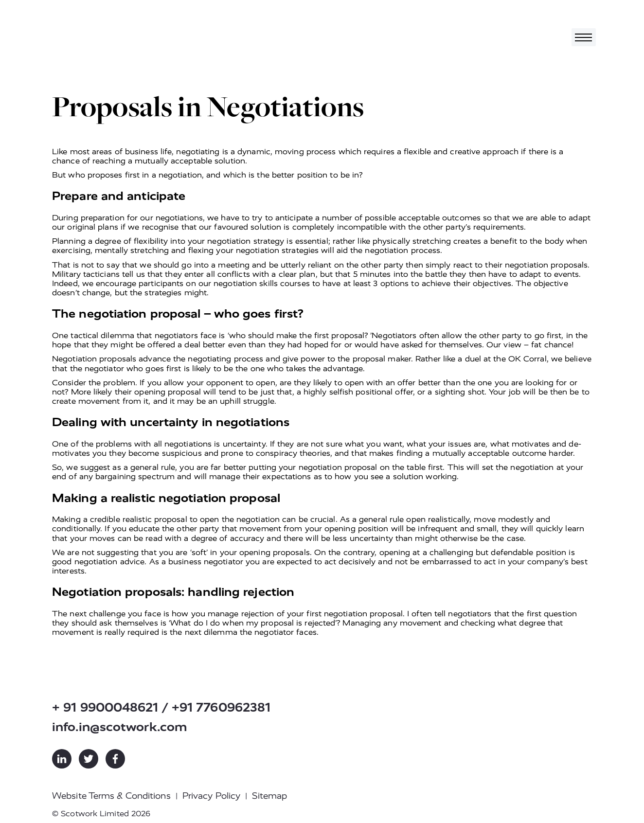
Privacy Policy (211, 796)
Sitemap (269, 796)
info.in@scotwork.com (120, 727)
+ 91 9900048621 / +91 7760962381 (161, 707)
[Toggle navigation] (584, 37)
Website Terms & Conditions (111, 796)
